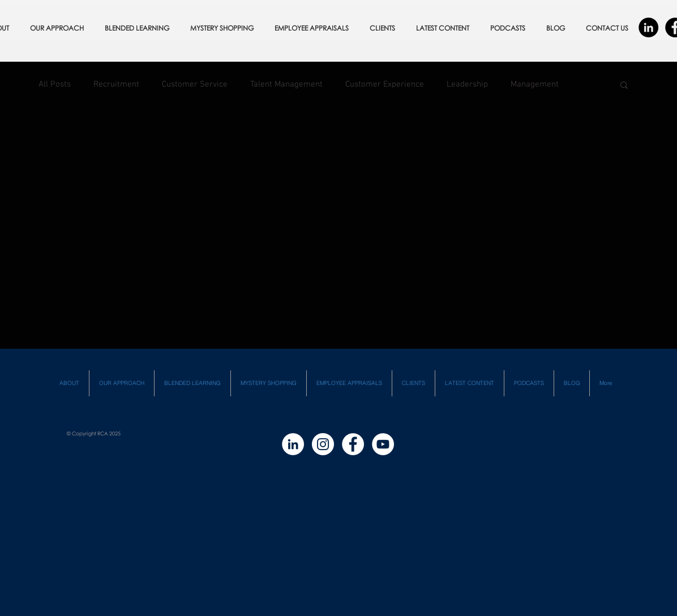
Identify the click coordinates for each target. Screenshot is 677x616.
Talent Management (286, 84)
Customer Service (195, 84)
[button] (624, 86)
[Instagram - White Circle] (323, 444)
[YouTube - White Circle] (383, 444)
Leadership (467, 84)
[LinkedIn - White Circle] (293, 444)
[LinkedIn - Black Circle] (648, 27)
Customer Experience (385, 84)
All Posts (55, 84)
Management (535, 84)
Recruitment (116, 84)
